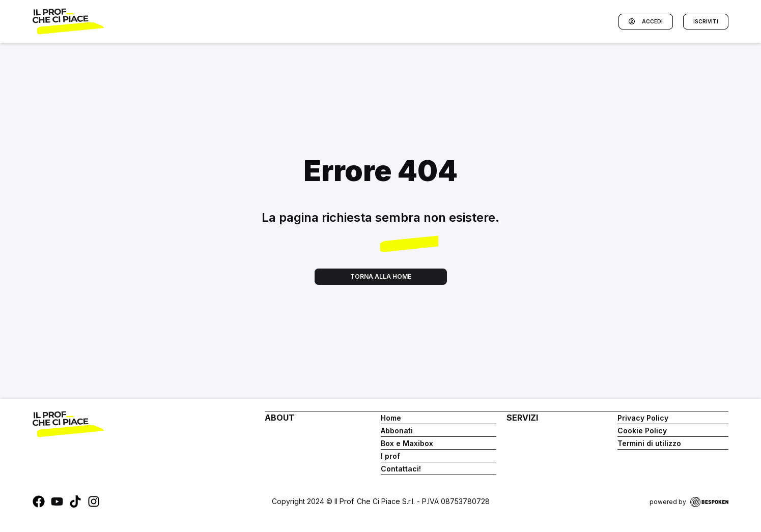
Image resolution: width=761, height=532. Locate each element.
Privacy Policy (643, 418)
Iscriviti (706, 21)
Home (391, 418)
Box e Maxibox (407, 443)
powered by (689, 502)
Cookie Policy (642, 431)
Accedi (646, 22)
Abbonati (397, 431)
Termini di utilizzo (649, 443)
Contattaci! (401, 469)
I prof (390, 456)
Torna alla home (381, 276)
